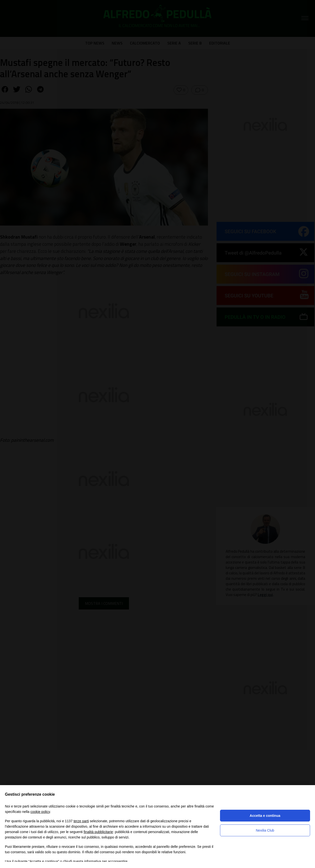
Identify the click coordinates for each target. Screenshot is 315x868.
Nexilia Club (265, 830)
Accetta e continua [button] (265, 816)
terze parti (81, 821)
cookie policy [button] (40, 812)
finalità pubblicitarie (98, 832)
